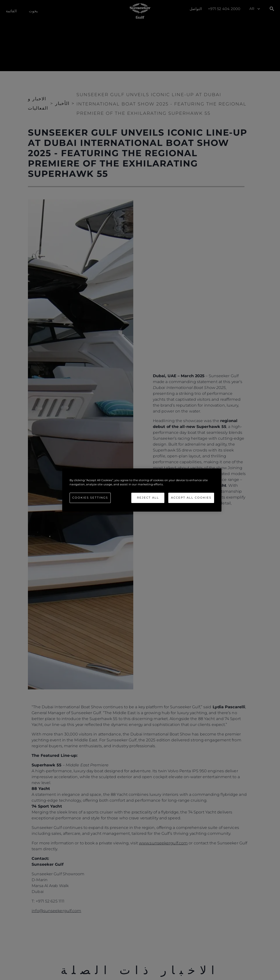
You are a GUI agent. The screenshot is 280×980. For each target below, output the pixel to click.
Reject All (148, 498)
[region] (142, 490)
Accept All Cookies (191, 498)
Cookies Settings (90, 498)
